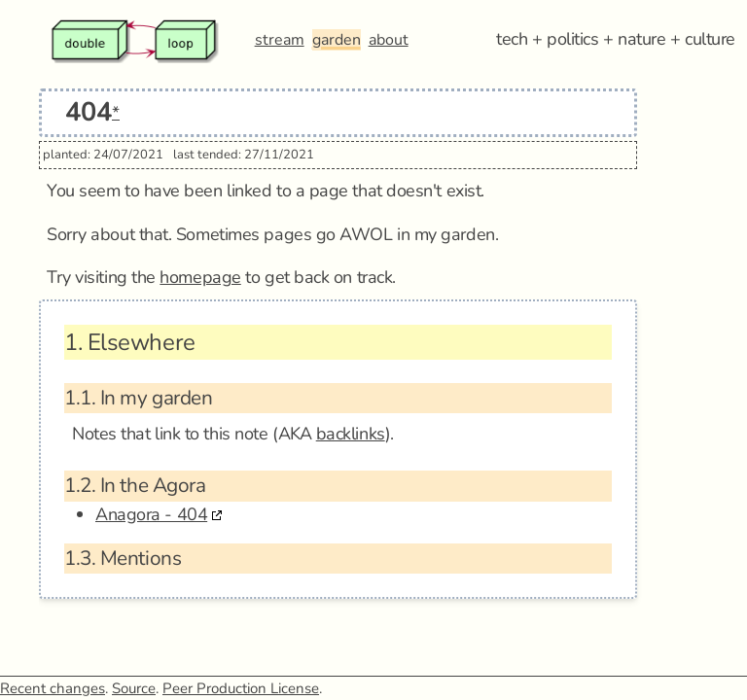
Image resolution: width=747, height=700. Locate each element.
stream (280, 40)
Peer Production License (241, 688)
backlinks (351, 434)
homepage (200, 277)
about (389, 40)
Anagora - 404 (151, 514)
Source (134, 688)
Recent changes (53, 688)
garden (337, 40)
